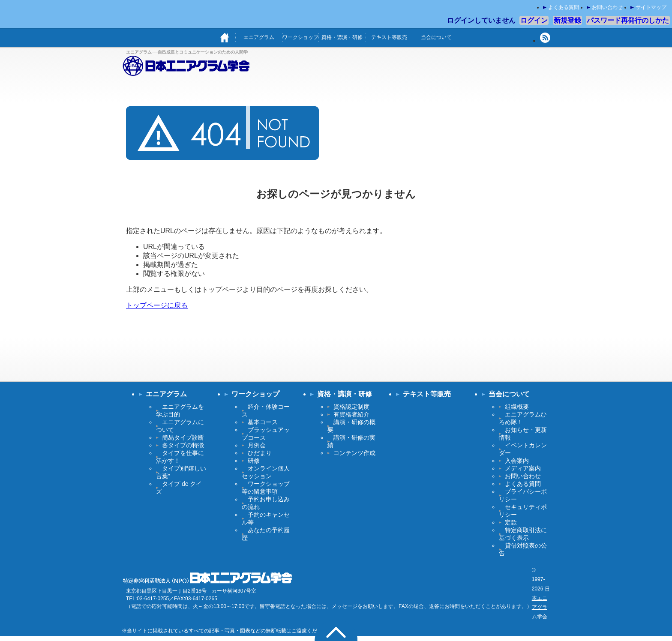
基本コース (263, 422)
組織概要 (517, 407)
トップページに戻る (157, 305)
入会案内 (517, 461)
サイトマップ (651, 7)
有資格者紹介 (351, 414)
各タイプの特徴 (183, 445)
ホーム (225, 37)
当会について (436, 37)
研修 (254, 461)
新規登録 (567, 20)
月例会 (257, 445)
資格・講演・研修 (342, 37)
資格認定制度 (351, 407)
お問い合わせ (607, 7)
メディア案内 (523, 468)
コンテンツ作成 (354, 453)
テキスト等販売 (389, 37)
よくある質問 (564, 7)
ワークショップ (300, 37)
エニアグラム (259, 37)
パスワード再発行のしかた (628, 20)
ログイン (534, 20)
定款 (511, 522)
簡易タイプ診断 (183, 437)
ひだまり (260, 453)
